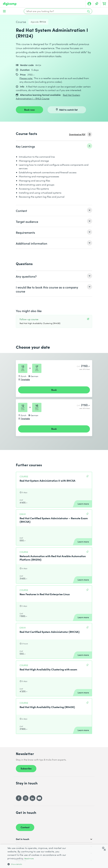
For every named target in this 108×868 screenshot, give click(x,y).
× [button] (105, 850)
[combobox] (104, 848)
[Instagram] (26, 798)
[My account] (89, 4)
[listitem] (54, 146)
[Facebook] (19, 798)
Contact (25, 827)
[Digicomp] (10, 4)
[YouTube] (39, 798)
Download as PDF (77, 134)
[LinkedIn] (32, 798)
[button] (37, 864)
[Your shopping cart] (104, 4)
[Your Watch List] (97, 4)
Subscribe (26, 768)
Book (54, 390)
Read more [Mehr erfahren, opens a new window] (29, 859)
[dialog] (54, 856)
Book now (29, 110)
